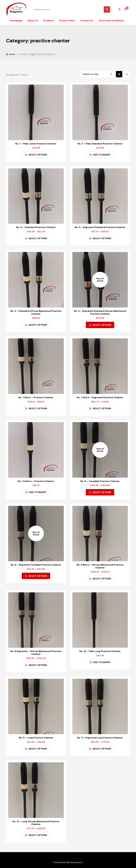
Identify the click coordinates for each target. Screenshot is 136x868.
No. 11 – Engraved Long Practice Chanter (100, 738)
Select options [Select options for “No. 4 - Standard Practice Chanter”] (38, 238)
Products (49, 21)
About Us (33, 21)
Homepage (16, 21)
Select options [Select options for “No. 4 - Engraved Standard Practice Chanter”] (102, 238)
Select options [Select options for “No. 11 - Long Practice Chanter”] (38, 749)
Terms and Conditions (111, 21)
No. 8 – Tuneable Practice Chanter (100, 481)
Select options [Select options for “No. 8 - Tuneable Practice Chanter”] (102, 492)
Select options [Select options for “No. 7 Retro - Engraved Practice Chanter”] (102, 409)
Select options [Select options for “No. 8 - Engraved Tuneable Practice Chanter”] (38, 576)
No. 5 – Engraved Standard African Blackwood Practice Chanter (100, 312)
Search (107, 9)
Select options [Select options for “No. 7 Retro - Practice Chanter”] (38, 409)
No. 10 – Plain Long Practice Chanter (100, 651)
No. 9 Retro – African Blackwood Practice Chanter (100, 566)
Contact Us (87, 21)
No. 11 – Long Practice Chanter (36, 738)
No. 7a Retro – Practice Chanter (36, 481)
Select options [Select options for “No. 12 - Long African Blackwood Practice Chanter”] (38, 835)
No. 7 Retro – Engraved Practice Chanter (100, 397)
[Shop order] (97, 74)
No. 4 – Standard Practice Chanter (36, 227)
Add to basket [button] (102, 155)
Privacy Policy (67, 21)
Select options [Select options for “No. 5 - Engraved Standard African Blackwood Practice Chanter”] (102, 325)
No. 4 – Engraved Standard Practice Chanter (100, 227)
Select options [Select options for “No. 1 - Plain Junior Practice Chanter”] (38, 155)
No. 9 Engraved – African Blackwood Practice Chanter (36, 653)
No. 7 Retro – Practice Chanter (36, 397)
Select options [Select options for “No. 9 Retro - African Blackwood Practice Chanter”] (102, 579)
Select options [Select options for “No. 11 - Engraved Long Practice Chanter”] (102, 749)
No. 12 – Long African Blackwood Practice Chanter (36, 823)
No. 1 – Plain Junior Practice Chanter (36, 144)
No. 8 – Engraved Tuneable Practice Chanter (36, 565)
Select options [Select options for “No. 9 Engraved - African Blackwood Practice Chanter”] (38, 665)
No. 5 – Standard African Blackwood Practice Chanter (36, 312)
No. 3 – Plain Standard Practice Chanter (100, 144)
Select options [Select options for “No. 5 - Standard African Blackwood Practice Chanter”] (38, 325)
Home (12, 54)
